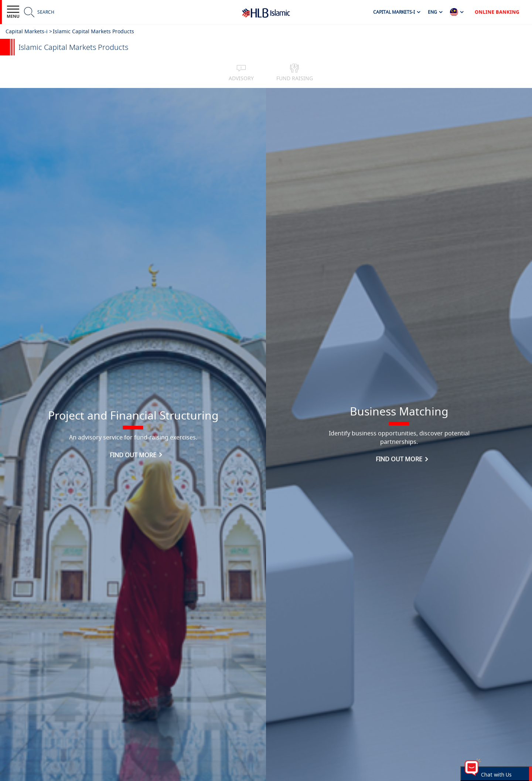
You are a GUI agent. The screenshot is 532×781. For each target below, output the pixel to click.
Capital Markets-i (394, 12)
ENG (432, 12)
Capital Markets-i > (29, 31)
